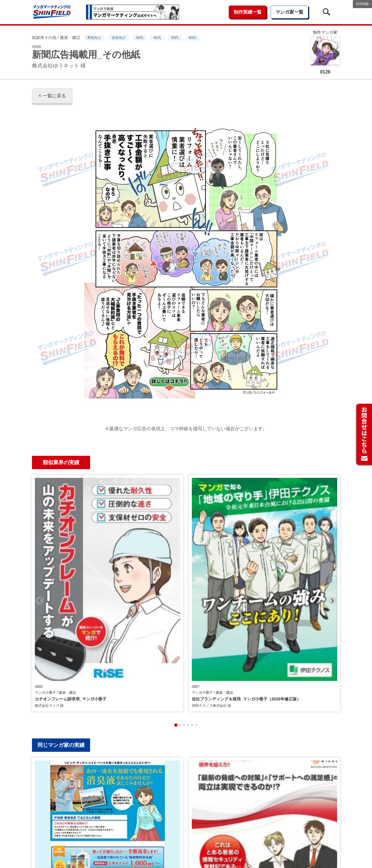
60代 (193, 38)
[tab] (176, 578)
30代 (139, 38)
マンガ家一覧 (289, 12)
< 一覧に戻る (52, 96)
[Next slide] (332, 527)
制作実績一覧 (248, 12)
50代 (175, 38)
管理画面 (362, 4)
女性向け (119, 38)
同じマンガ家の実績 (61, 598)
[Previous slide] (40, 527)
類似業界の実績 (61, 462)
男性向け (94, 38)
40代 (157, 38)
